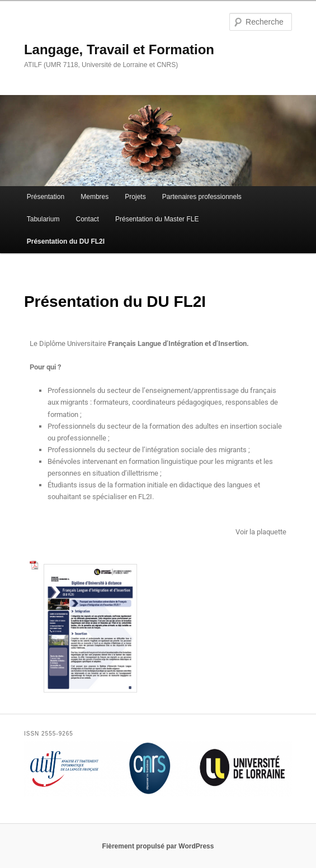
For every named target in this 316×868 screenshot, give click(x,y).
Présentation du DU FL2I (66, 241)
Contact (88, 219)
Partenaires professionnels (202, 197)
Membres (95, 197)
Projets (135, 197)
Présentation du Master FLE (157, 219)
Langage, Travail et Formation (119, 49)
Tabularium (43, 219)
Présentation (46, 197)
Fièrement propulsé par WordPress (158, 846)
